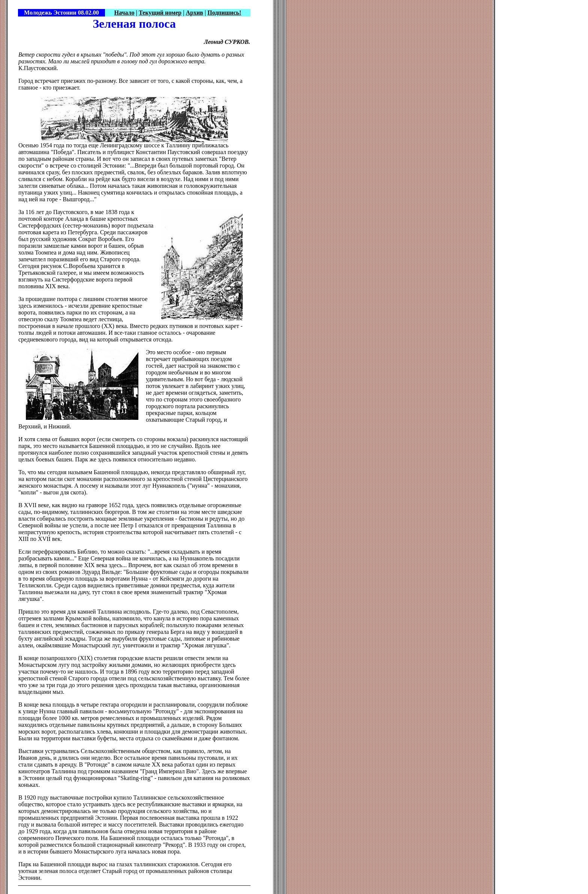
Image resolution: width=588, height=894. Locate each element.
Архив (194, 13)
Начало (124, 13)
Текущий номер (160, 13)
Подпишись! (224, 13)
